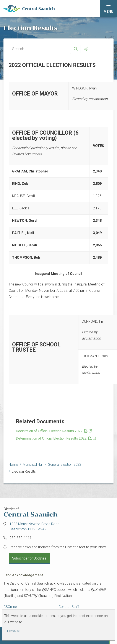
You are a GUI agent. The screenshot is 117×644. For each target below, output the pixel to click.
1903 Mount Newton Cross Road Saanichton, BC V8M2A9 (34, 527)
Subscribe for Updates (29, 558)
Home (13, 465)
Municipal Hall (33, 465)
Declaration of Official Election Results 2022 (52, 431)
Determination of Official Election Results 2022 (54, 438)
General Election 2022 (65, 465)
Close (11, 631)
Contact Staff (69, 607)
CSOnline (10, 607)
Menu (108, 12)
